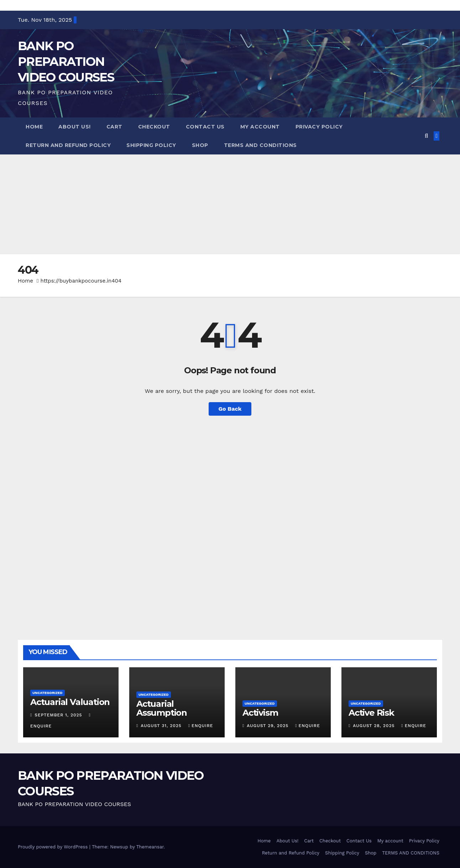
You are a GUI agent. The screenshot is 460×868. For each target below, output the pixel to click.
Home (34, 127)
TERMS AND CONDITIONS (260, 145)
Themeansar (150, 847)
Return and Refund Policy (68, 145)
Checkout (154, 127)
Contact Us (205, 127)
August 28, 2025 (375, 726)
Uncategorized (48, 693)
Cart (114, 127)
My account (260, 127)
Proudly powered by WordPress (54, 847)
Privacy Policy (319, 127)
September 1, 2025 (59, 715)
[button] (426, 136)
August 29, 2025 (268, 726)
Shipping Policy (151, 145)
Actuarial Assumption (162, 708)
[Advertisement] (214, 204)
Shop (200, 145)
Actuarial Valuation (70, 702)
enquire (201, 726)
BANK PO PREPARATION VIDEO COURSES (66, 62)
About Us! (75, 127)
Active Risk (371, 713)
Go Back (230, 409)
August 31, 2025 (162, 726)
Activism (260, 713)
